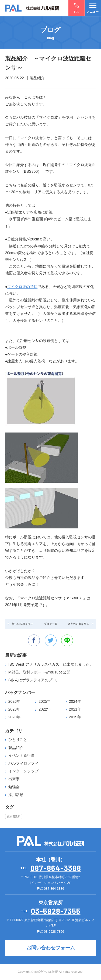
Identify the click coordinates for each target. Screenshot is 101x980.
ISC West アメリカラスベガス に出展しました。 (51, 664)
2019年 (75, 717)
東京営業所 (14, 817)
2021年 (75, 709)
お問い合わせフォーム (51, 948)
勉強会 (14, 787)
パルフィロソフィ (23, 763)
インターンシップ (23, 771)
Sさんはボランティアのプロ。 (34, 680)
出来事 (14, 779)
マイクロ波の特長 (22, 287)
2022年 (45, 709)
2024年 (75, 701)
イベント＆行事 (22, 755)
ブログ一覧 (51, 624)
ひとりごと (18, 740)
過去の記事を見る (78, 624)
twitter (51, 640)
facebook (34, 640)
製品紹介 (16, 748)
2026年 (14, 701)
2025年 (45, 701)
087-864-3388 (56, 868)
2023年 (14, 709)
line (67, 640)
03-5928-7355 (56, 911)
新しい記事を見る (23, 624)
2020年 (14, 717)
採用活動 (16, 795)
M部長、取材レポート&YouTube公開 (39, 672)
